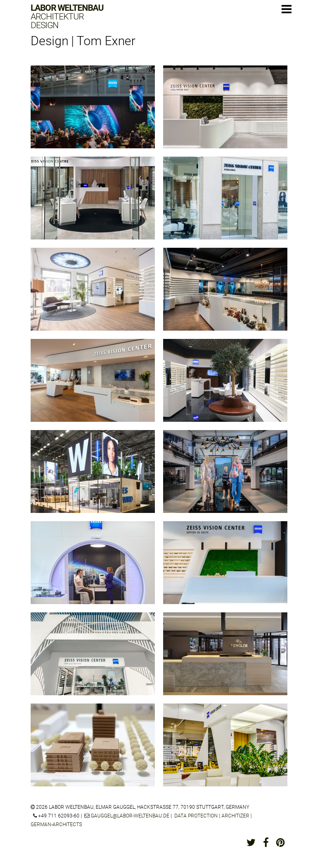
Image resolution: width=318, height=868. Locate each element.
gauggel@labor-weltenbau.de (130, 816)
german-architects (56, 824)
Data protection (196, 816)
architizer (235, 816)
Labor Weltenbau (67, 17)
